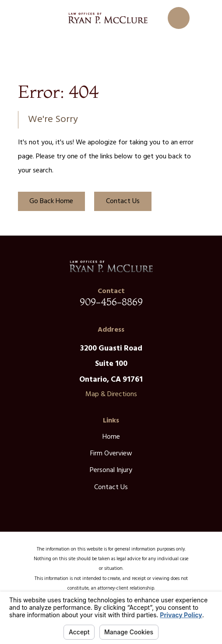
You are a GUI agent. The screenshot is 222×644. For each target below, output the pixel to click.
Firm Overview (111, 454)
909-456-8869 (111, 302)
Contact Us (123, 201)
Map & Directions (111, 394)
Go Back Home (51, 201)
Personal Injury (111, 470)
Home (111, 437)
